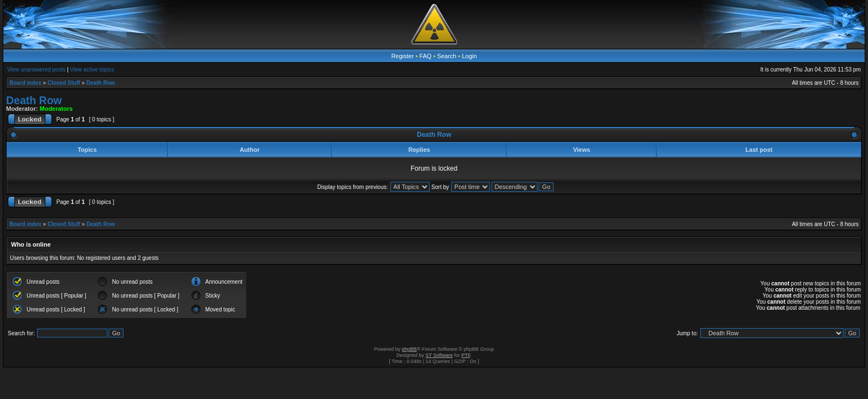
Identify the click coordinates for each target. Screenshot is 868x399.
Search (447, 56)
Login (469, 56)
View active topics (92, 70)
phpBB (409, 349)
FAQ (426, 56)
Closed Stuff (64, 83)
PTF (466, 355)
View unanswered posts (36, 70)
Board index (25, 83)
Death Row (101, 83)
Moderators (56, 109)
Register (403, 56)
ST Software (439, 355)
